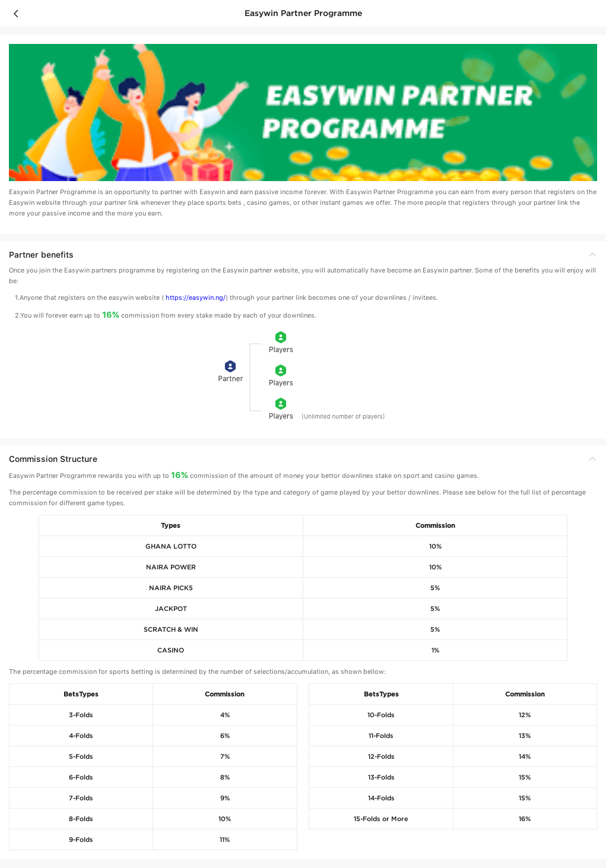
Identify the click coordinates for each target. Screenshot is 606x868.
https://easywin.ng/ (196, 298)
